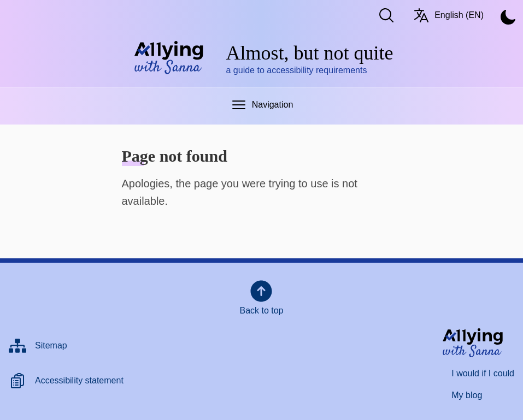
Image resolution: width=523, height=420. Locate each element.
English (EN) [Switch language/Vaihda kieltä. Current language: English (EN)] (448, 15)
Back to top (261, 297)
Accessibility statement (79, 380)
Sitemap (51, 345)
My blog (467, 395)
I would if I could (483, 373)
